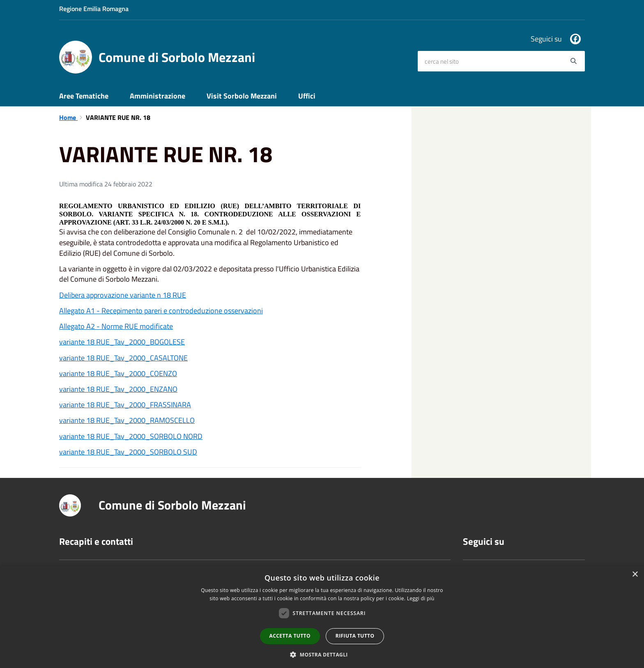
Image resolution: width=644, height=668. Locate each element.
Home (68, 117)
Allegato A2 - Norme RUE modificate (116, 326)
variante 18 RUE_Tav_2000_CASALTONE (123, 358)
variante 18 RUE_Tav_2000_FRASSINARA (125, 405)
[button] (322, 654)
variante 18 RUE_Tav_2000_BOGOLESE (122, 342)
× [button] (635, 575)
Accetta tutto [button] (290, 636)
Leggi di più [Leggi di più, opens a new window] (421, 598)
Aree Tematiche (84, 96)
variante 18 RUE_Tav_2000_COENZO (118, 373)
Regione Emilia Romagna (94, 9)
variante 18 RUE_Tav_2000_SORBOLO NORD (131, 436)
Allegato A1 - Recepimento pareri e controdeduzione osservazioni (161, 311)
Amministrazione (158, 96)
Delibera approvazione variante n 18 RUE (123, 295)
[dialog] (322, 617)
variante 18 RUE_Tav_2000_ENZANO (118, 389)
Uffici (307, 96)
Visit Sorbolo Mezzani (242, 96)
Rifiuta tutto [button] (355, 636)
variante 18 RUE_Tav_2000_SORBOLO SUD (128, 452)
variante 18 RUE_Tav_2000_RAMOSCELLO (127, 420)
